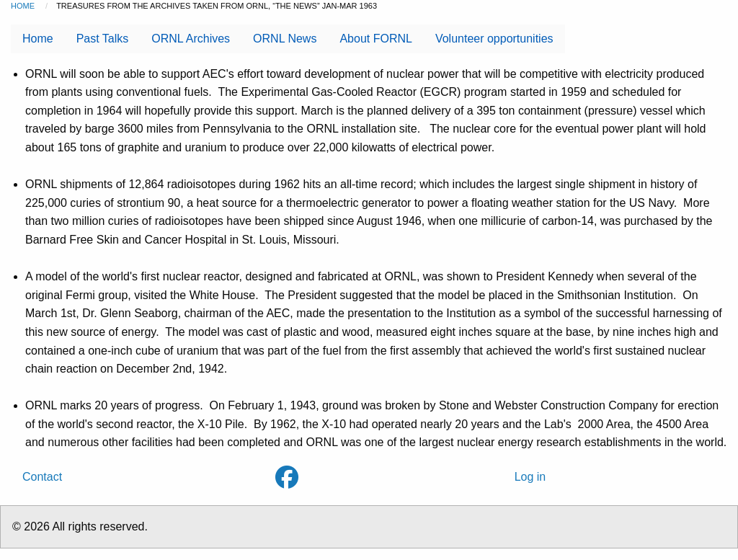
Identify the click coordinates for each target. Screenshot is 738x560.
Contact (42, 477)
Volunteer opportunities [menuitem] (494, 39)
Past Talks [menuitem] (103, 39)
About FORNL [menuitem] (375, 39)
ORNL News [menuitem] (285, 39)
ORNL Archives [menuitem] (191, 39)
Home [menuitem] (38, 39)
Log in (530, 477)
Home (23, 6)
